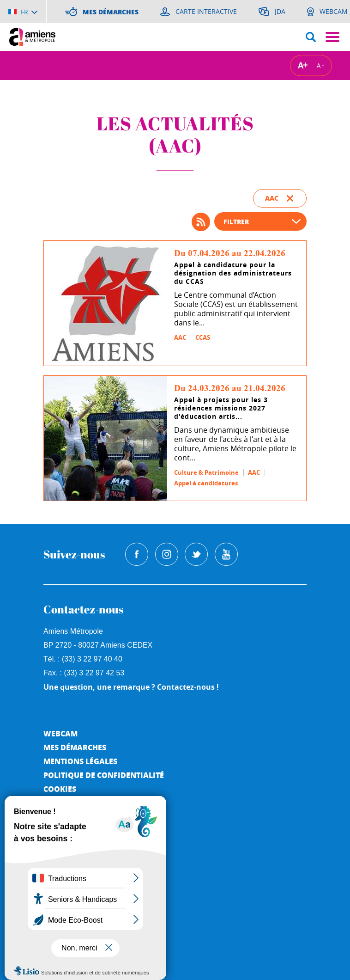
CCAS (203, 337)
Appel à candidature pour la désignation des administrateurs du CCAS (233, 273)
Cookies (60, 789)
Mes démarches (75, 747)
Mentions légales (80, 761)
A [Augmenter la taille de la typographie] (301, 65)
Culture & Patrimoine (206, 472)
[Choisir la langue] (23, 12)
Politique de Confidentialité (104, 775)
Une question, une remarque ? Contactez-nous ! (131, 687)
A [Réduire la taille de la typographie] (319, 65)
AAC (180, 337)
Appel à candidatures (206, 483)
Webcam (60, 733)
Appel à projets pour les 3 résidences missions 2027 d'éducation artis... (221, 408)
